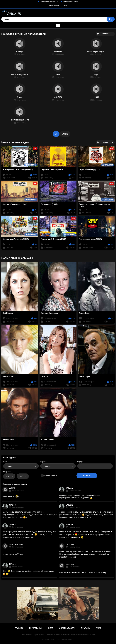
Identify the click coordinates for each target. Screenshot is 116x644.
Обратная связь (67, 628)
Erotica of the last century (49, 2)
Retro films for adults (70, 2)
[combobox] (21, 466)
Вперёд (65, 134)
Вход (65, 5)
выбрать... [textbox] (10, 466)
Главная (19, 628)
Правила (85, 628)
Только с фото (50, 476)
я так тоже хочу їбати (13, 554)
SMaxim (69, 488)
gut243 (12, 488)
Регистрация (54, 5)
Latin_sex (70, 544)
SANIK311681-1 (16, 544)
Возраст (7, 472)
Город (80, 462)
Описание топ (11, 496)
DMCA (98, 628)
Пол (5, 462)
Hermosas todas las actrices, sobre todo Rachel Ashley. (83, 572)
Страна (43, 462)
